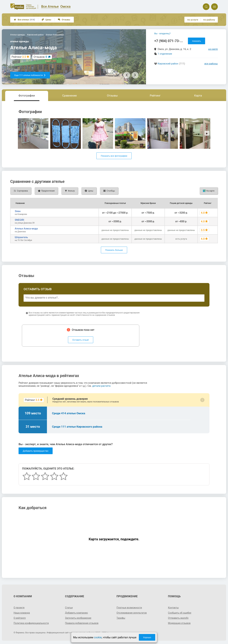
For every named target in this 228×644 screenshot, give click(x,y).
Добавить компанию (76, 613)
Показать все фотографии (114, 156)
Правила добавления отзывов (82, 623)
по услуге (193, 20)
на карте (213, 49)
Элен (18, 211)
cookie (98, 637)
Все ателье (24, 20)
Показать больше (114, 250)
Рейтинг (155, 96)
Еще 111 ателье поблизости (30, 75)
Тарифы (121, 618)
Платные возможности (129, 608)
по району (209, 20)
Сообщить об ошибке (180, 613)
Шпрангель (21, 237)
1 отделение (165, 54)
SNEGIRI (19, 220)
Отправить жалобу (178, 618)
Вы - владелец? (162, 33)
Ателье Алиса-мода (26, 229)
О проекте (19, 608)
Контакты (173, 608)
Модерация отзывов (179, 623)
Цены (46, 20)
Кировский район (168, 64)
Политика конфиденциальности (31, 623)
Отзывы (64, 20)
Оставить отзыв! (81, 340)
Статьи (69, 608)
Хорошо (147, 637)
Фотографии (27, 96)
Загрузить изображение (78, 618)
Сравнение (69, 96)
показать (197, 41)
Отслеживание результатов (132, 613)
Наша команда (22, 613)
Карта (198, 96)
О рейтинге (20, 618)
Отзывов (40, 57)
